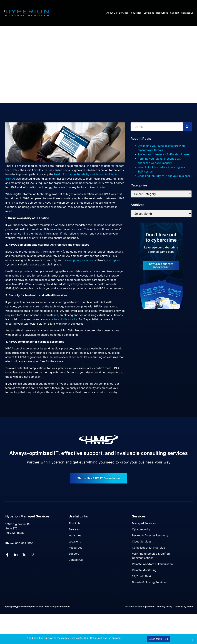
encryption (114, 260)
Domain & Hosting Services (149, 582)
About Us (112, 13)
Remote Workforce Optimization (152, 564)
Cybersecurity (141, 529)
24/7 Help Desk (142, 576)
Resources (162, 13)
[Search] (187, 127)
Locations (149, 13)
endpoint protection (81, 260)
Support (175, 13)
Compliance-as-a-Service (149, 548)
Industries (136, 13)
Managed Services (144, 523)
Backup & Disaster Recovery (150, 535)
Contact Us (187, 13)
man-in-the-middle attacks (60, 319)
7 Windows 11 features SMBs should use (163, 154)
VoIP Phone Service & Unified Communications (151, 556)
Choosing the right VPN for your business (164, 176)
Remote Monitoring (144, 570)
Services (124, 13)
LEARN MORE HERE (159, 639)
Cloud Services (142, 541)
